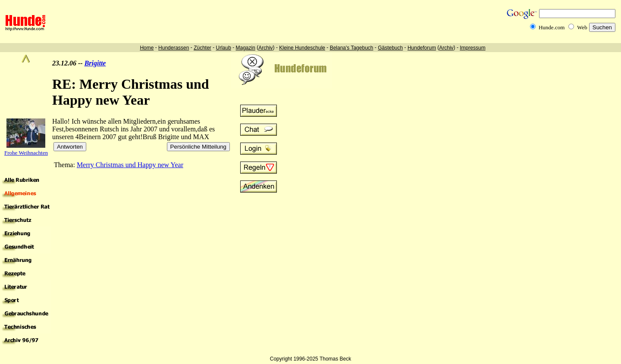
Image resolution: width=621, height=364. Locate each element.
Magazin (246, 48)
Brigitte (95, 63)
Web (582, 27)
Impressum (472, 48)
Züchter (202, 48)
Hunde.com (552, 27)
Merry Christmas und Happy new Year (130, 165)
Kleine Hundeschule (302, 48)
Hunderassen (174, 48)
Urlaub (223, 48)
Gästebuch (390, 48)
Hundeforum (422, 48)
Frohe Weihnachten (26, 153)
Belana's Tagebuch (352, 48)
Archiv (265, 48)
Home (147, 48)
